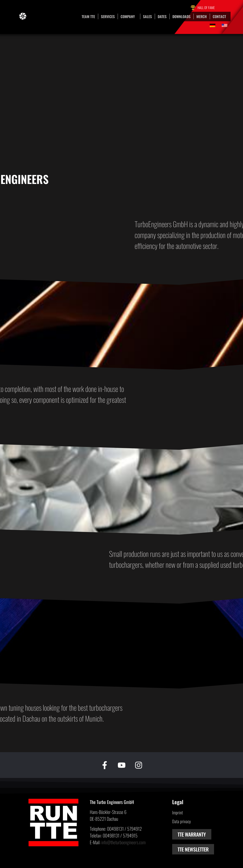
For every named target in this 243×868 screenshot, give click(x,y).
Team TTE (88, 17)
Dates (162, 17)
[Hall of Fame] (193, 8)
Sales (147, 17)
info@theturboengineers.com (123, 842)
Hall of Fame (206, 7)
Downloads (181, 17)
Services (108, 17)
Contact (219, 17)
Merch (202, 17)
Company (129, 17)
